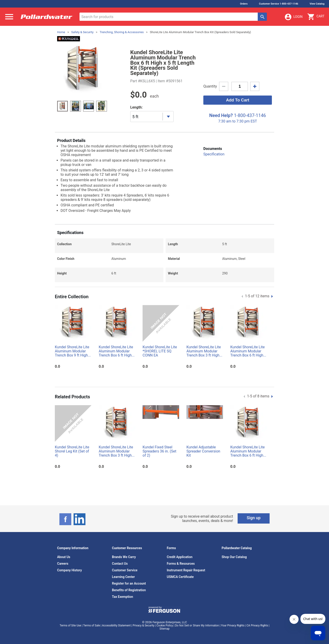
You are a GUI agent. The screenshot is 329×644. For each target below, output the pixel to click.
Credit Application (180, 557)
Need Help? (221, 115)
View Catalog (317, 4)
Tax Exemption (122, 597)
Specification (214, 154)
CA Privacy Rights (257, 625)
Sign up (254, 518)
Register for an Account (129, 583)
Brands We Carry (124, 557)
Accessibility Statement (116, 625)
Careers (63, 564)
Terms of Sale (92, 625)
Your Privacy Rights (233, 625)
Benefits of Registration (129, 590)
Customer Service (125, 570)
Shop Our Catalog (234, 557)
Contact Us (120, 564)
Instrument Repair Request (186, 570)
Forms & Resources (181, 564)
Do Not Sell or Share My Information (197, 625)
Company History (69, 570)
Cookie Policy (165, 625)
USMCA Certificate (180, 577)
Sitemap (164, 629)
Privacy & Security (144, 625)
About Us (64, 557)
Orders (244, 4)
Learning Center (123, 577)
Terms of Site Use (70, 625)
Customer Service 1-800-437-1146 (279, 4)
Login (293, 17)
